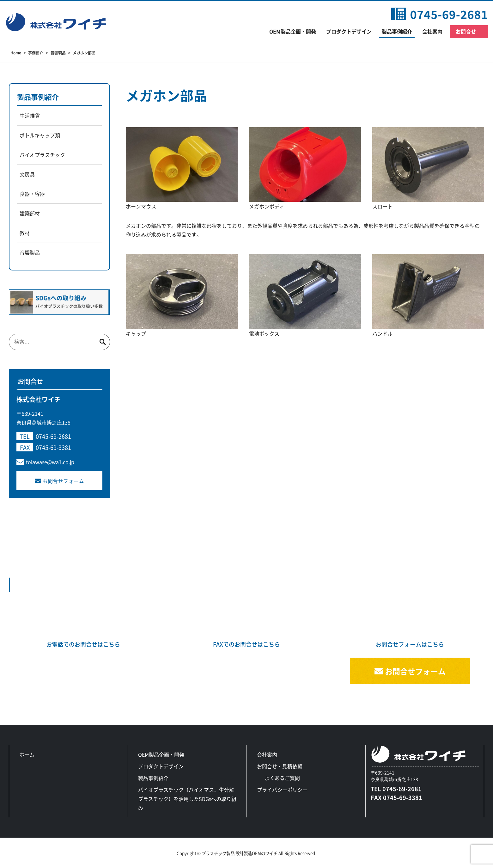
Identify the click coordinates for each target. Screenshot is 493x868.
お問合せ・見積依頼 (280, 766)
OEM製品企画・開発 (293, 31)
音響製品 (30, 252)
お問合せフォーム (63, 481)
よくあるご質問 (282, 778)
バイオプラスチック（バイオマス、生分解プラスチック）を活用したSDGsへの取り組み (187, 799)
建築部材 (30, 213)
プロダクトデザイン (349, 31)
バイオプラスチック (42, 155)
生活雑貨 (30, 115)
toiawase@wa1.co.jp (50, 462)
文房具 (27, 174)
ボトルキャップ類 (40, 135)
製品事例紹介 (397, 31)
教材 (25, 233)
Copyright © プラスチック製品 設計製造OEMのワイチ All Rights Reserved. (246, 853)
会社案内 (432, 31)
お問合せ (466, 31)
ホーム (27, 754)
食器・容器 (32, 194)
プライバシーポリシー (282, 790)
